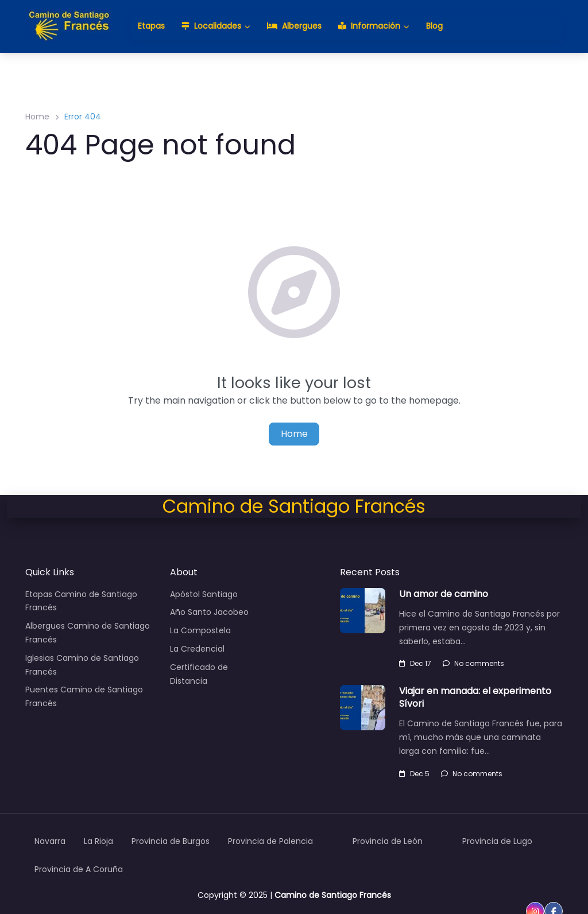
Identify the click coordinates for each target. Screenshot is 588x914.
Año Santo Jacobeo (209, 612)
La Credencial (197, 649)
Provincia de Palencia (270, 841)
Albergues (294, 26)
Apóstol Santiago (204, 594)
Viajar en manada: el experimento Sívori (475, 697)
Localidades (211, 26)
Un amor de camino (444, 594)
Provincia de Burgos (171, 841)
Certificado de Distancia (199, 674)
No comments (473, 663)
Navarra (50, 841)
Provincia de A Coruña (79, 869)
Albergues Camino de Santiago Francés (88, 633)
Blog (434, 26)
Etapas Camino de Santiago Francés (81, 601)
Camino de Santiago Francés (333, 895)
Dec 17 (415, 663)
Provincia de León (388, 841)
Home (37, 117)
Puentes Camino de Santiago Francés (84, 696)
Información (369, 26)
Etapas (151, 26)
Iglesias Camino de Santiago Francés (82, 665)
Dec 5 (414, 774)
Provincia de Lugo (497, 841)
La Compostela (200, 630)
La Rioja (98, 841)
